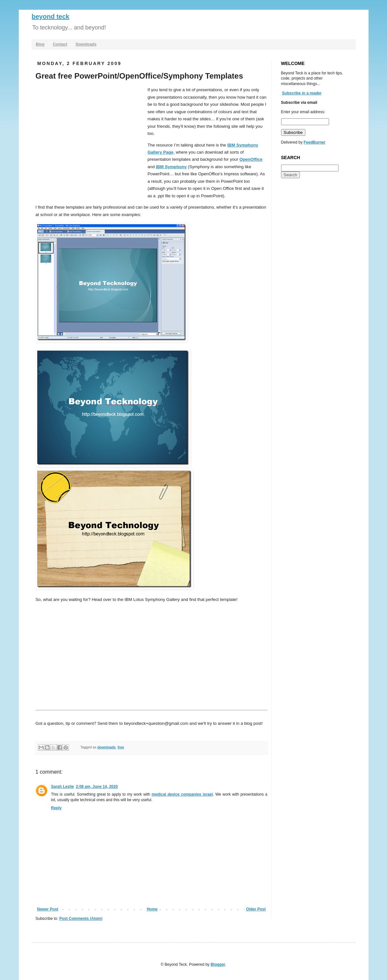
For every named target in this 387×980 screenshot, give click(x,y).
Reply (57, 808)
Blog (40, 44)
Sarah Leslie (63, 787)
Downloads (86, 44)
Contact (60, 44)
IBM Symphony (171, 167)
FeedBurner (315, 142)
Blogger (218, 964)
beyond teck (51, 16)
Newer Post (48, 909)
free (121, 747)
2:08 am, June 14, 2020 (97, 787)
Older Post (256, 909)
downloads (107, 747)
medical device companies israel (182, 794)
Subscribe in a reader (302, 93)
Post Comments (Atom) (81, 919)
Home (152, 909)
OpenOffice (251, 159)
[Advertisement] (90, 135)
